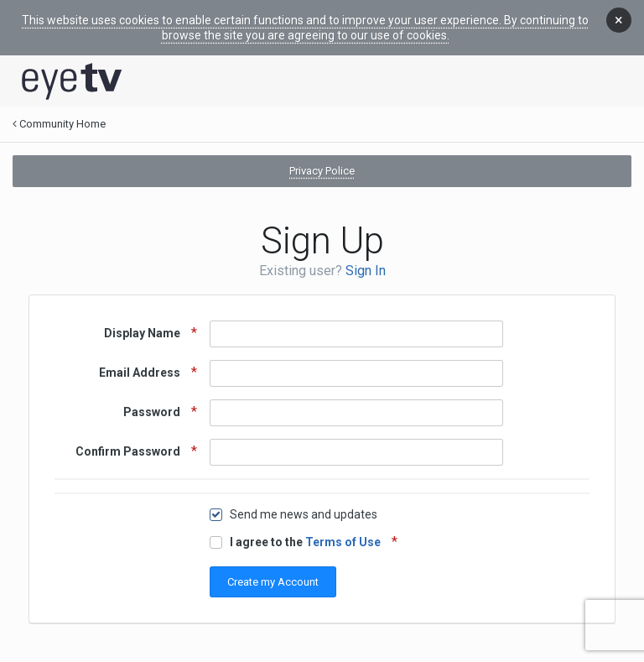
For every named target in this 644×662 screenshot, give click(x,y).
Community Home (59, 124)
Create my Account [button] (273, 582)
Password (153, 412)
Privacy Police (322, 171)
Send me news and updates (304, 514)
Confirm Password (129, 451)
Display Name (143, 333)
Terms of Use (343, 542)
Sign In (366, 271)
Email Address (141, 373)
